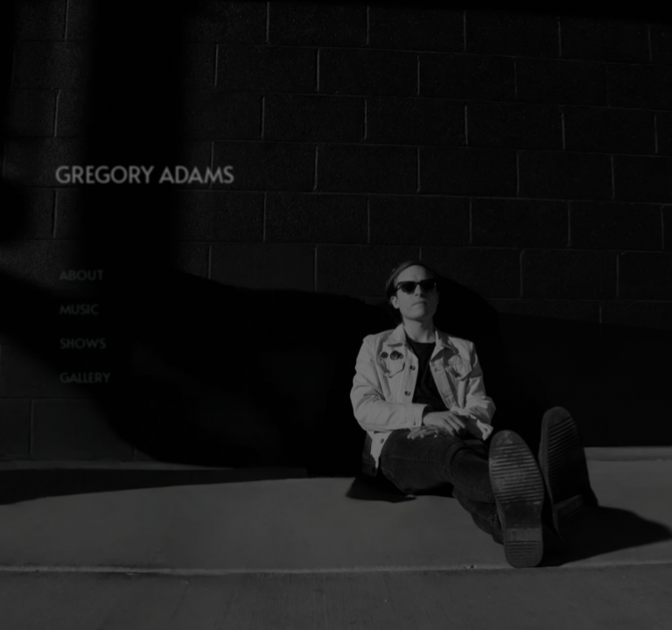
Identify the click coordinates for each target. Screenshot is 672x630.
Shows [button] (83, 343)
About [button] (82, 274)
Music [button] (79, 308)
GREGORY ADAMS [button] (145, 175)
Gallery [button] (85, 377)
